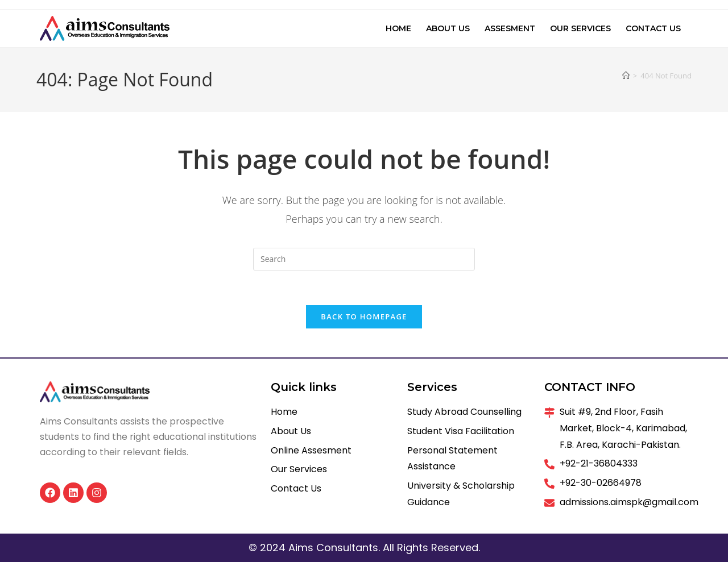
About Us (448, 28)
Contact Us (653, 28)
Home (398, 28)
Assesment (510, 28)
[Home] (626, 76)
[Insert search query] (364, 259)
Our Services (580, 28)
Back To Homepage (364, 317)
